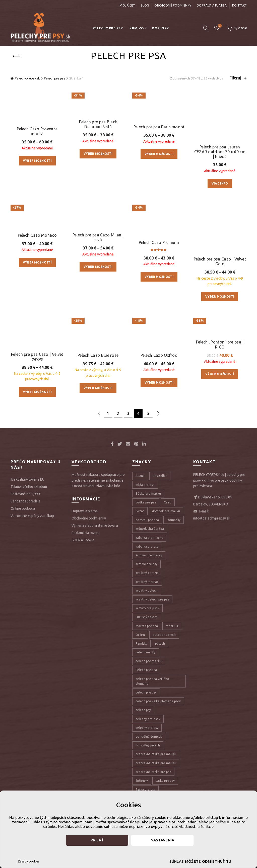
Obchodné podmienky (173, 5)
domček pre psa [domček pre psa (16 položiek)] (147, 532)
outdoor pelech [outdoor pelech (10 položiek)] (164, 647)
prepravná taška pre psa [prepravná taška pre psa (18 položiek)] (153, 784)
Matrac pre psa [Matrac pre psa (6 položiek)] (147, 638)
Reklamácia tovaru (86, 545)
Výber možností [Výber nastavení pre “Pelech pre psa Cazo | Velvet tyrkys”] (37, 404)
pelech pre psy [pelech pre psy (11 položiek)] (146, 705)
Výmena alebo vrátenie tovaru (95, 538)
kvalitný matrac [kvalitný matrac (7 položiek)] (147, 594)
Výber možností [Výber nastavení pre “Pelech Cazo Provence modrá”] (37, 198)
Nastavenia (163, 840)
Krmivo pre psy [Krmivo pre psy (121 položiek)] (146, 577)
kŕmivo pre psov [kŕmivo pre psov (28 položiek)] (147, 621)
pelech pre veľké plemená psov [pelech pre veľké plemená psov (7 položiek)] (158, 714)
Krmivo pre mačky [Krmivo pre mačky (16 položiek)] (149, 568)
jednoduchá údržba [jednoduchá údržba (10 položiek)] (150, 541)
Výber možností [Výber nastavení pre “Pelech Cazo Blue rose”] (98, 395)
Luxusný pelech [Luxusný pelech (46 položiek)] (147, 629)
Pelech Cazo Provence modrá (37, 169)
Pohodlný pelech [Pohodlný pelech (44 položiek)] (148, 758)
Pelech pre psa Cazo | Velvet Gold (220, 273)
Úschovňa (219, 26)
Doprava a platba (212, 5)
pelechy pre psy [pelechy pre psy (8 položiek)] (147, 740)
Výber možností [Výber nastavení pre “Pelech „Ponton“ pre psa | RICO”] (220, 393)
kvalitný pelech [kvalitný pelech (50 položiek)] (147, 603)
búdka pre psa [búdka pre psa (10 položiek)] (146, 515)
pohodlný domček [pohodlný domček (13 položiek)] (149, 749)
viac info (114, 498)
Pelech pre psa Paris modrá (159, 191)
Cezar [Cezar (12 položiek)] (140, 524)
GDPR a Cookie (83, 553)
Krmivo (137, 28)
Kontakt (239, 5)
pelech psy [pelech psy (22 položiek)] (143, 722)
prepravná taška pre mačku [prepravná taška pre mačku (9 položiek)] (156, 776)
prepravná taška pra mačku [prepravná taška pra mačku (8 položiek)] (156, 767)
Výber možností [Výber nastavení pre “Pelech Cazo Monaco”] (37, 311)
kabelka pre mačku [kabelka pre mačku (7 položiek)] (149, 550)
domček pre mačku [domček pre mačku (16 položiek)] (166, 524)
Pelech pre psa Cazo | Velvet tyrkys (37, 369)
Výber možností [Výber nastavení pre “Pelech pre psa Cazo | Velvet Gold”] (220, 309)
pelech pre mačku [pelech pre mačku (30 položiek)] (149, 674)
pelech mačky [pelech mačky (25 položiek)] (146, 665)
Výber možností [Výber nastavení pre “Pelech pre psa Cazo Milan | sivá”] (98, 286)
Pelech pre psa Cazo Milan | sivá (98, 257)
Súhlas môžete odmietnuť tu (200, 861)
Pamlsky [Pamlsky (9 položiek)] (141, 656)
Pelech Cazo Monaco (37, 284)
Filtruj (235, 78)
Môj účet (127, 5)
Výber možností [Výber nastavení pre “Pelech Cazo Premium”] (159, 307)
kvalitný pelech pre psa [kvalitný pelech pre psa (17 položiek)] (152, 612)
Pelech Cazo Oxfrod (159, 363)
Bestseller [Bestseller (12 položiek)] (160, 488)
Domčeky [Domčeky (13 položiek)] (174, 532)
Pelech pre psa (55, 78)
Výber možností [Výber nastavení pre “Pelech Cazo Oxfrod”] (159, 390)
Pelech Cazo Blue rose (98, 363)
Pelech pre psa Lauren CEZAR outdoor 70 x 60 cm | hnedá (220, 126)
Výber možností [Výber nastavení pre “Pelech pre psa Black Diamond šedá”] (98, 221)
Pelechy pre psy (108, 28)
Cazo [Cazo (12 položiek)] (168, 515)
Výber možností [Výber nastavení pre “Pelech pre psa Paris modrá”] (159, 218)
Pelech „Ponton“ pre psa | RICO (220, 363)
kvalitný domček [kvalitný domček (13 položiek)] (148, 585)
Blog (145, 5)
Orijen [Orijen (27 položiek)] (140, 647)
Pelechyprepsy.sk (27, 78)
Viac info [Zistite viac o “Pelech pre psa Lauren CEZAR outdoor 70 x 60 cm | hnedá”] (220, 158)
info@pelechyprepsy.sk (212, 531)
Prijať (97, 840)
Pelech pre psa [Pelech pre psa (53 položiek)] (146, 683)
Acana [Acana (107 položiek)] (140, 488)
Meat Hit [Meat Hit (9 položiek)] (172, 638)
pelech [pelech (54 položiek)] (160, 656)
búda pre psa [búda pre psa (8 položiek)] (145, 497)
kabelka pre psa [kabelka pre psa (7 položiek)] (147, 559)
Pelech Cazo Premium (159, 273)
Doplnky (160, 28)
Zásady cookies (29, 861)
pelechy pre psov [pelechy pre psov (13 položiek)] (148, 731)
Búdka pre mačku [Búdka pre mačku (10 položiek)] (148, 506)
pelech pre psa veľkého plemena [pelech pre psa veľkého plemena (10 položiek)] (152, 694)
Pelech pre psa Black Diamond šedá (98, 191)
